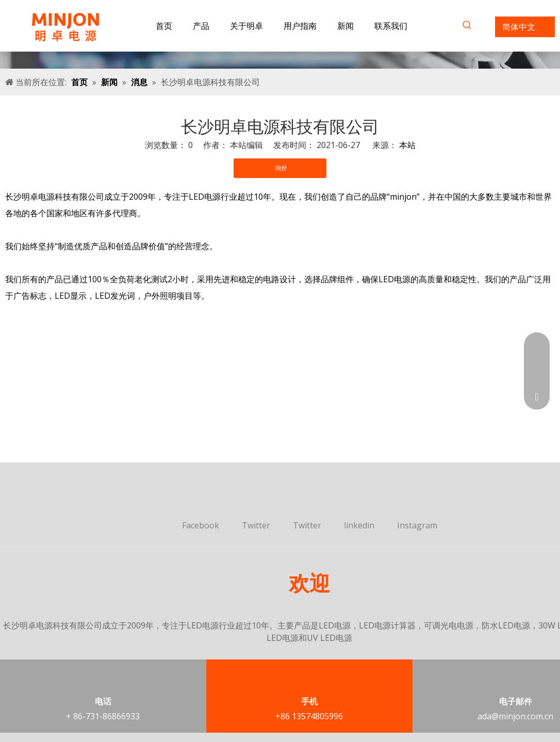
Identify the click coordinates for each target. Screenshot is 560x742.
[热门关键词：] (467, 27)
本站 (407, 145)
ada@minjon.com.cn (515, 716)
